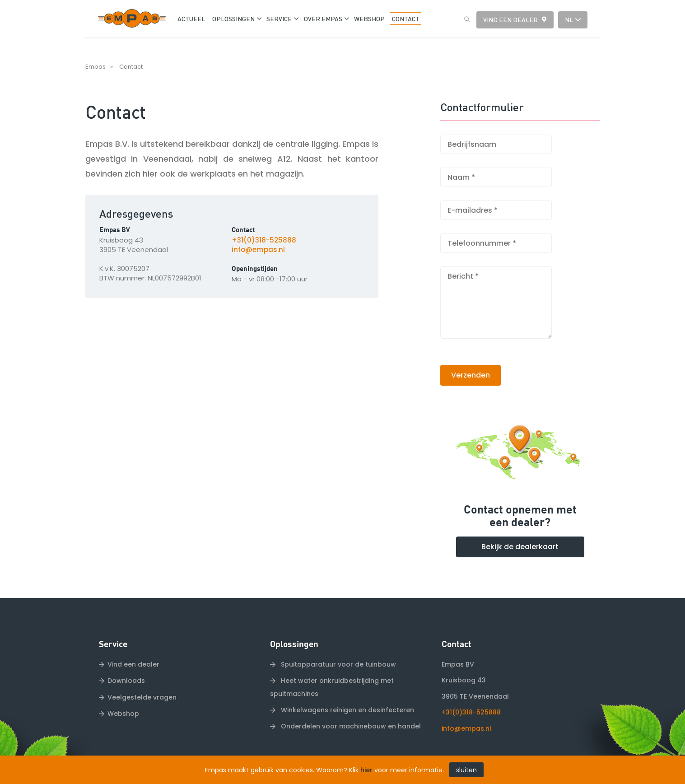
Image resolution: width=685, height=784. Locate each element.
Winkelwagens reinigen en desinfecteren (347, 710)
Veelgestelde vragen (142, 697)
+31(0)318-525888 (264, 240)
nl (569, 19)
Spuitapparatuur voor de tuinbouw (338, 664)
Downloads (126, 681)
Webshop (123, 714)
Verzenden (471, 375)
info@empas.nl (258, 250)
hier (366, 770)
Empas (96, 67)
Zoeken (465, 19)
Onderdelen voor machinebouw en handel (350, 726)
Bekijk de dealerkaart (520, 547)
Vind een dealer (510, 19)
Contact (131, 67)
